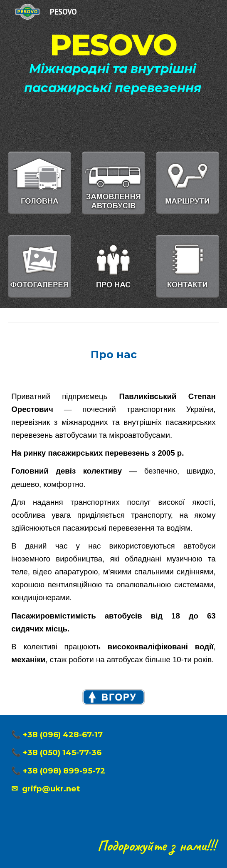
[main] (113, 71)
